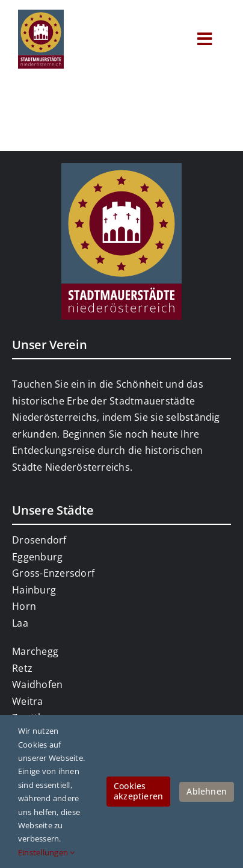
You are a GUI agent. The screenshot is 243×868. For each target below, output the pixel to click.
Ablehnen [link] (207, 791)
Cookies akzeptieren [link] (138, 791)
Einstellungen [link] (47, 852)
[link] (41, 14)
